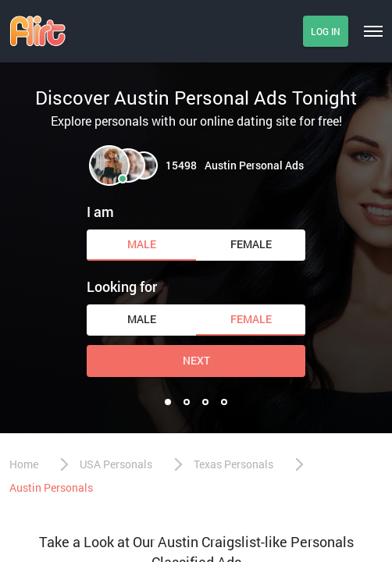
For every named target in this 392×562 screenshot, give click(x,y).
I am (100, 212)
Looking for (122, 286)
